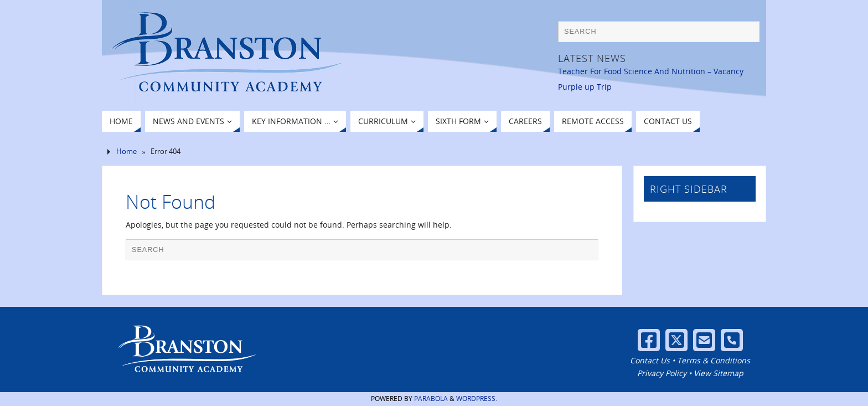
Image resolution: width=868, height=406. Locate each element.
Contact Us (650, 360)
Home (126, 151)
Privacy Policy (662, 373)
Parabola (431, 399)
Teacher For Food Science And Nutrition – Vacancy (651, 71)
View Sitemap (719, 373)
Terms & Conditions (714, 360)
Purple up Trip (585, 87)
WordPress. (477, 399)
